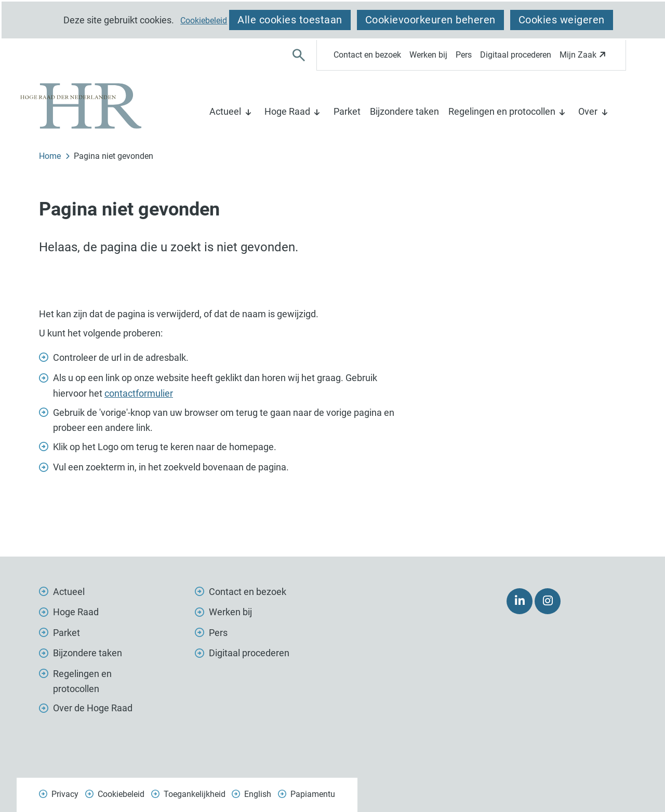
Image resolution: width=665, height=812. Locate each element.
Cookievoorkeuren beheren (430, 20)
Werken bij (428, 55)
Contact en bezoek (367, 55)
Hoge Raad (287, 111)
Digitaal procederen (516, 55)
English (258, 794)
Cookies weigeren (562, 20)
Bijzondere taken (404, 111)
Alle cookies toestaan (290, 20)
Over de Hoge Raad (93, 708)
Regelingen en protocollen (502, 111)
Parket (347, 111)
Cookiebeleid (204, 21)
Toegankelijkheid (195, 794)
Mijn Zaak (584, 58)
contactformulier (139, 393)
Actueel (225, 111)
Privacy (65, 794)
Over (588, 111)
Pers (464, 55)
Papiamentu (313, 794)
